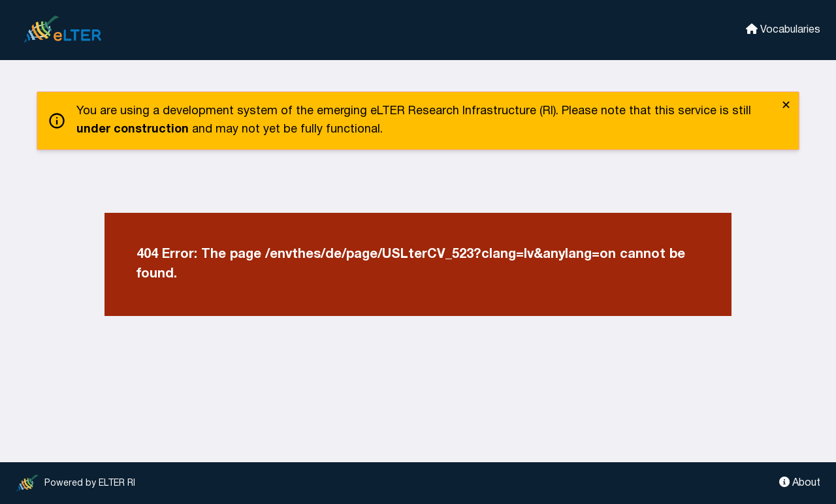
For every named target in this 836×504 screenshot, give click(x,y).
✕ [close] (786, 106)
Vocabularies (783, 29)
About (800, 482)
